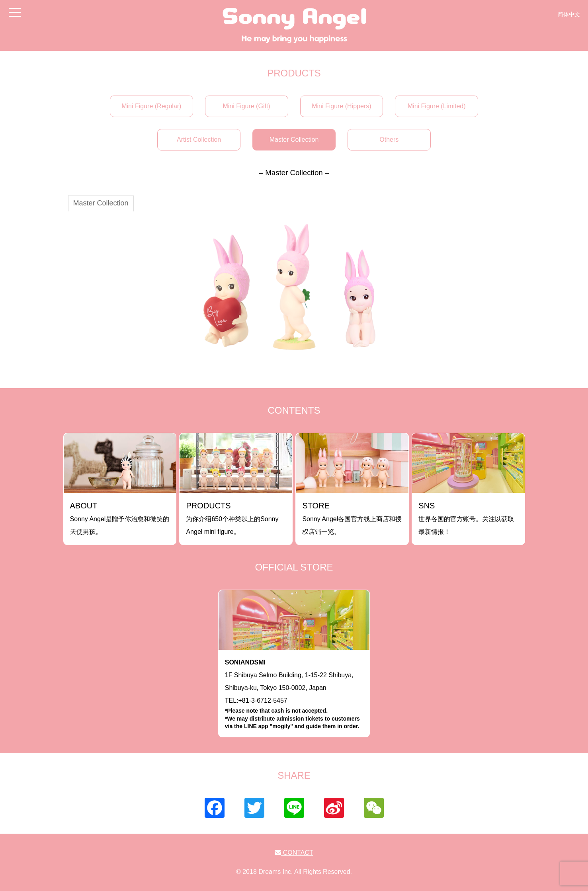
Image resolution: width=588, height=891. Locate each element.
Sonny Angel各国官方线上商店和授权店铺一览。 (352, 518)
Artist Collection (199, 140)
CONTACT (294, 853)
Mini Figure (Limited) (437, 106)
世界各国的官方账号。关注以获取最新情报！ (466, 518)
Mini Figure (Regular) (151, 106)
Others (389, 140)
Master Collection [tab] (101, 203)
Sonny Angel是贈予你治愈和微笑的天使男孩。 (120, 518)
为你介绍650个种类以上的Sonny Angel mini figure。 (232, 518)
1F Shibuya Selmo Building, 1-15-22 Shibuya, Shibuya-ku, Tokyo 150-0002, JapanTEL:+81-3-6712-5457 (294, 695)
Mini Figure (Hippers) (341, 106)
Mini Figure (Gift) (247, 106)
